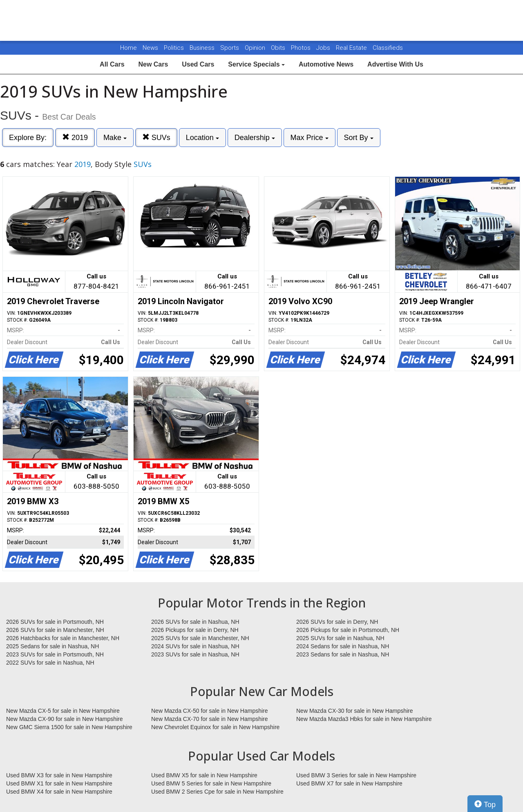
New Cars (153, 64)
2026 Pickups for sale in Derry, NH (195, 630)
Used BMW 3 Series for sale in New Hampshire (356, 775)
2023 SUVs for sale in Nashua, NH (195, 654)
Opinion (256, 48)
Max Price (310, 138)
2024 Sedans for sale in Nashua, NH (343, 646)
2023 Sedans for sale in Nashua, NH (343, 654)
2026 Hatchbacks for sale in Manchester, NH (63, 638)
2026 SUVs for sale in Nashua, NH (195, 622)
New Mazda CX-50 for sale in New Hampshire (210, 711)
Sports (230, 48)
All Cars (112, 64)
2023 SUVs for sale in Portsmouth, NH (55, 654)
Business (203, 48)
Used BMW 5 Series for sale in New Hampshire (211, 783)
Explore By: (28, 138)
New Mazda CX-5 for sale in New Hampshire (63, 711)
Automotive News (326, 64)
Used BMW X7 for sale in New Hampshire (349, 783)
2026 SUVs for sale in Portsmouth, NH (55, 622)
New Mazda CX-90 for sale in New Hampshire (65, 719)
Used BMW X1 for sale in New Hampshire (59, 783)
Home (129, 48)
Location (202, 138)
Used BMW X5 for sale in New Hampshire (204, 775)
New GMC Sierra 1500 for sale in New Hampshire (69, 727)
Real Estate (352, 48)
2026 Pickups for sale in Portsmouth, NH (348, 630)
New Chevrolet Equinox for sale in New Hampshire (215, 727)
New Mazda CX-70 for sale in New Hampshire (210, 719)
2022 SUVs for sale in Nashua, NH (50, 663)
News (150, 48)
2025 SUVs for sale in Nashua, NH (340, 638)
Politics (174, 48)
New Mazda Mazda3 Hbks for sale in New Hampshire (364, 719)
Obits (279, 48)
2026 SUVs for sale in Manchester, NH (55, 630)
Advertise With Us (395, 64)
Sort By (359, 138)
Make (115, 138)
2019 (75, 137)
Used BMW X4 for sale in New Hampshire (59, 792)
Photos (302, 48)
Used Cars (198, 64)
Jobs (324, 48)
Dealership (255, 138)
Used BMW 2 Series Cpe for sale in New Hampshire (217, 792)
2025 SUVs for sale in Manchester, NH (200, 638)
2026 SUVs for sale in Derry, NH (337, 622)
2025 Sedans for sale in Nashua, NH (53, 646)
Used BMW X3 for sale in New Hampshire (59, 775)
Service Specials (256, 64)
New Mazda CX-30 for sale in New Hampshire (355, 711)
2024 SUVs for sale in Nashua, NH (195, 646)
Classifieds (388, 48)
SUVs (156, 137)
